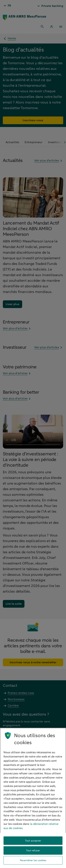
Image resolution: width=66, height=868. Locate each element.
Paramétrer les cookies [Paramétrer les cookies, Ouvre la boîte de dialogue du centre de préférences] (33, 860)
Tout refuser (33, 851)
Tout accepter (33, 841)
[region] (33, 798)
